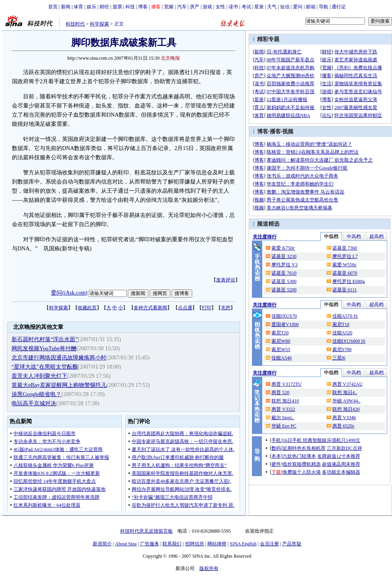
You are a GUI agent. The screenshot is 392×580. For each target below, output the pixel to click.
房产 (195, 7)
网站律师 (217, 544)
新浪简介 (102, 544)
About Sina (126, 544)
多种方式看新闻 (150, 308)
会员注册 (269, 544)
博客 (143, 7)
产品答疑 (292, 544)
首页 (53, 7)
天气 (272, 7)
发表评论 (226, 280)
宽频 (169, 7)
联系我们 (172, 544)
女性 (220, 7)
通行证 (339, 7)
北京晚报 (170, 58)
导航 (324, 7)
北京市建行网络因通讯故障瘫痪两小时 (59, 358)
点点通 (185, 308)
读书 (233, 7)
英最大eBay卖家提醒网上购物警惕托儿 (59, 385)
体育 (78, 7)
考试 (246, 7)
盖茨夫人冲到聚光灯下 (39, 376)
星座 (259, 7)
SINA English (243, 544)
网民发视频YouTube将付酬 (44, 349)
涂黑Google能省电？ (36, 394)
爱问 (298, 7)
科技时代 (75, 24)
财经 (104, 7)
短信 (285, 7)
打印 (207, 308)
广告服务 (150, 544)
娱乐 (92, 7)
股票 (117, 7)
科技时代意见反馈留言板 (146, 531)
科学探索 (99, 24)
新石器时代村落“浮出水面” (45, 339)
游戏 (207, 7)
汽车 (182, 7)
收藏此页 (87, 308)
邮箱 (311, 7)
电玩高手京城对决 (34, 403)
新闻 (66, 7)
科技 (130, 7)
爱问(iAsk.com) (69, 293)
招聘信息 (195, 544)
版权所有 (209, 568)
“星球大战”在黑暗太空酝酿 (45, 367)
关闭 (226, 308)
